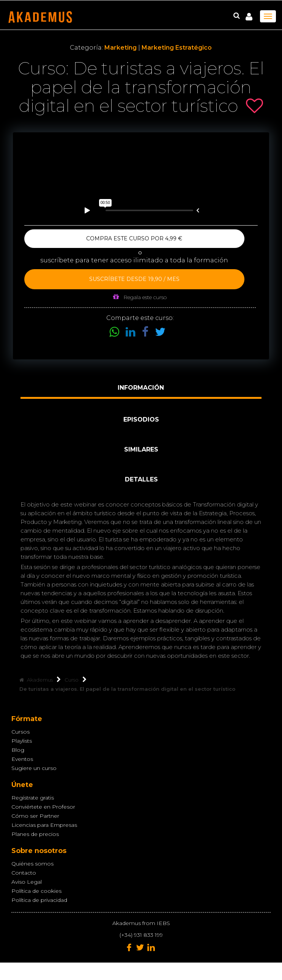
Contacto (24, 873)
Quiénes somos (32, 864)
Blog (18, 750)
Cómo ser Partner (35, 816)
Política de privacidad (39, 900)
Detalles (141, 479)
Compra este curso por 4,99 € (134, 238)
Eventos (22, 759)
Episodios (141, 419)
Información (141, 388)
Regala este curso (140, 297)
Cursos (20, 732)
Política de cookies (36, 891)
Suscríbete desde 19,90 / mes (134, 279)
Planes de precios (35, 834)
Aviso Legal (27, 882)
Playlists (22, 741)
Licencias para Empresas (44, 825)
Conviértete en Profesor (43, 807)
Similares (141, 449)
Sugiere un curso (34, 768)
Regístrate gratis (33, 798)
